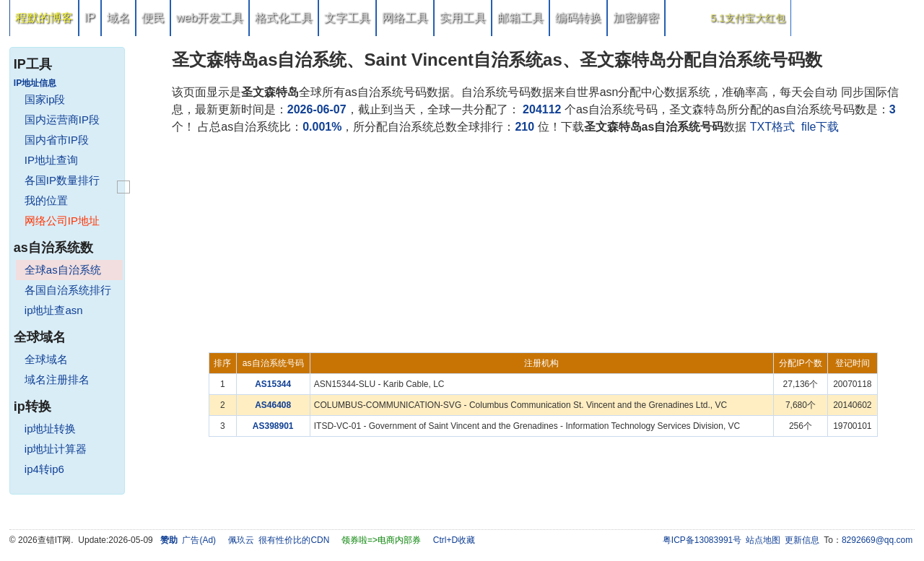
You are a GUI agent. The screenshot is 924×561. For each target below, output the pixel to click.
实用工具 (463, 18)
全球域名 (46, 359)
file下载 (820, 127)
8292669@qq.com (877, 540)
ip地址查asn (54, 310)
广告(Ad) (199, 540)
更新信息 (802, 540)
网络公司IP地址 (62, 221)
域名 (118, 18)
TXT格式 (772, 127)
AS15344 (273, 384)
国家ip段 (45, 99)
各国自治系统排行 (68, 290)
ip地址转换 (51, 429)
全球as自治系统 (63, 270)
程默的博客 (44, 18)
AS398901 (273, 426)
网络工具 (405, 18)
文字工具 (347, 18)
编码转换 (578, 18)
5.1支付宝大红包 (748, 18)
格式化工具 (284, 18)
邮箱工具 (520, 18)
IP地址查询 (51, 160)
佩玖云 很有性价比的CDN (279, 540)
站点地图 (763, 540)
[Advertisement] (543, 244)
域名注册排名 (57, 379)
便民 (153, 18)
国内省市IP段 (57, 140)
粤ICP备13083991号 (702, 540)
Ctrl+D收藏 (454, 540)
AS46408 (273, 405)
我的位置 (46, 200)
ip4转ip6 (44, 469)
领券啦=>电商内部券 (381, 540)
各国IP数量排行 (62, 180)
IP (90, 18)
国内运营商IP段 (62, 119)
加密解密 (636, 18)
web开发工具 (210, 18)
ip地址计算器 (56, 449)
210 (524, 127)
